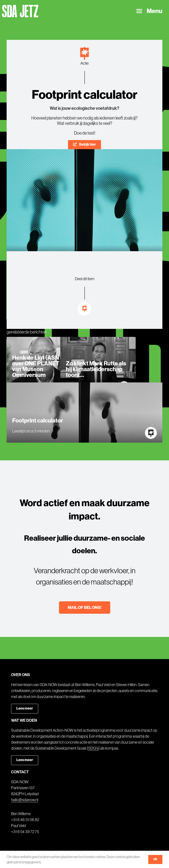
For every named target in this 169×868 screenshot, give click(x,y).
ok (155, 859)
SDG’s (93, 748)
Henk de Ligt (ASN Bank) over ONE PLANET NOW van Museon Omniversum (44, 366)
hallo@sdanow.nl (25, 800)
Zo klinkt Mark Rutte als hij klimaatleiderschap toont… (96, 369)
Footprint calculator (38, 421)
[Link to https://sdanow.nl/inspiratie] (85, 309)
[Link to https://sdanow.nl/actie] (84, 53)
